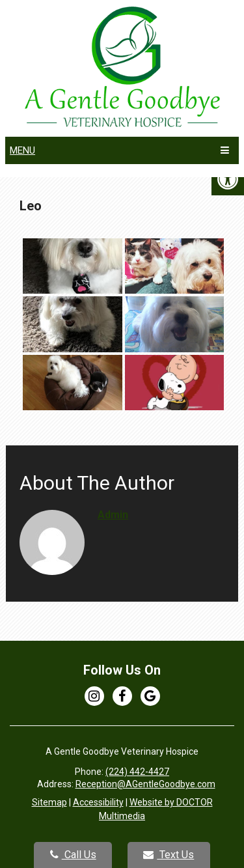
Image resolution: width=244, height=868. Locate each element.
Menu (22, 150)
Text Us (169, 855)
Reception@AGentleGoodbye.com (145, 784)
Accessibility (98, 802)
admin (113, 515)
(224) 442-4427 (137, 772)
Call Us (73, 855)
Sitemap (49, 802)
